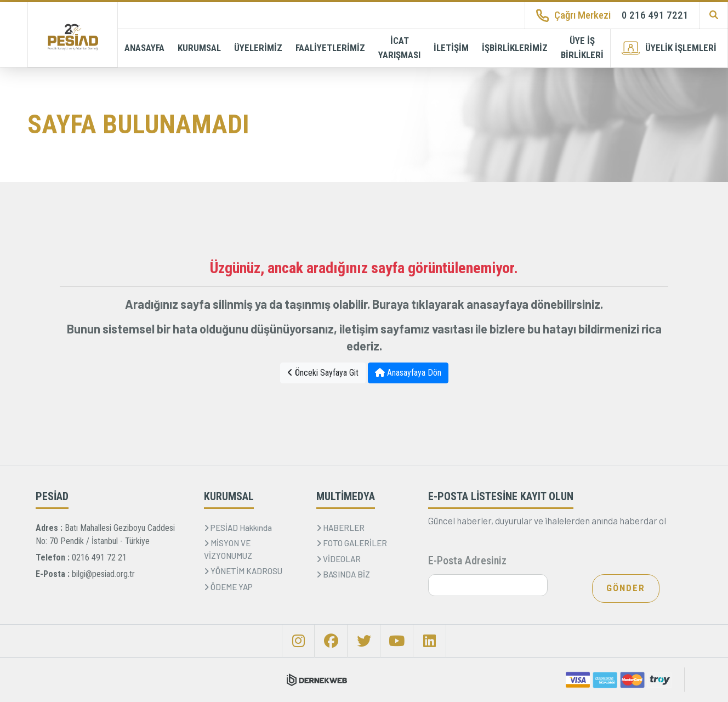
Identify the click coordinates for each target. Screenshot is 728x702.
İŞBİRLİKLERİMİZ (515, 48)
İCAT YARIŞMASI (399, 48)
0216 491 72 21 (99, 557)
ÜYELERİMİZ (258, 48)
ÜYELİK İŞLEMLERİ (669, 48)
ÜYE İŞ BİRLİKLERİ (582, 48)
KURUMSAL (199, 48)
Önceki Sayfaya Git (323, 373)
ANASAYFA (144, 48)
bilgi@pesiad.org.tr (103, 574)
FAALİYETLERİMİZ (330, 48)
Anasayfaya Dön (408, 373)
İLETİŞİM (451, 48)
